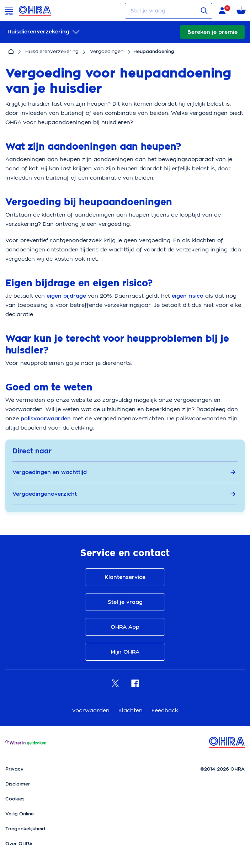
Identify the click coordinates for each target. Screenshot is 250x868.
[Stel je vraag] (169, 11)
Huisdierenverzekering (52, 51)
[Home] (11, 52)
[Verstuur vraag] (204, 11)
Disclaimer (18, 784)
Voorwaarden (92, 710)
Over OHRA (19, 844)
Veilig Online (20, 814)
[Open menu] (9, 11)
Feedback (165, 710)
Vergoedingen (107, 51)
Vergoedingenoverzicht (124, 494)
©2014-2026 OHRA (222, 769)
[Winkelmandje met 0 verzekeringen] (241, 11)
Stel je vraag (125, 602)
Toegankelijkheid (25, 829)
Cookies (15, 799)
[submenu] (44, 32)
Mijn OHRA (125, 652)
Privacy (14, 769)
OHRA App (125, 627)
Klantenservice (125, 577)
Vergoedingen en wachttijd (124, 472)
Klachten (131, 710)
